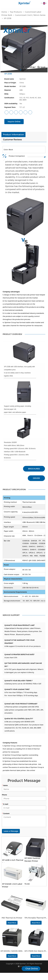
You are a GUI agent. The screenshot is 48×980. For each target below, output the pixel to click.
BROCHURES (34, 469)
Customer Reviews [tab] (12, 139)
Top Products (16, 12)
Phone (4, 795)
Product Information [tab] (13, 134)
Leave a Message (11, 831)
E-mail (5, 804)
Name (5, 785)
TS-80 (27, 884)
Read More (12, 923)
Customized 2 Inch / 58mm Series (30, 15)
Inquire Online (14, 122)
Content (6, 813)
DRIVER (36, 478)
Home (4, 12)
